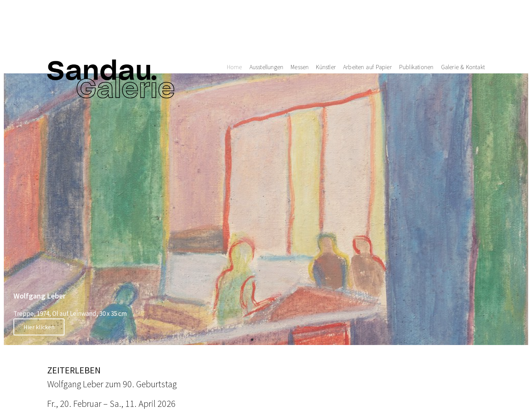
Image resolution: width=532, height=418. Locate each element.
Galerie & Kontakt (463, 27)
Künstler (326, 27)
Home (235, 27)
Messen (300, 27)
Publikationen (416, 27)
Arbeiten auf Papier (368, 27)
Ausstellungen (267, 27)
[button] (252, 340)
